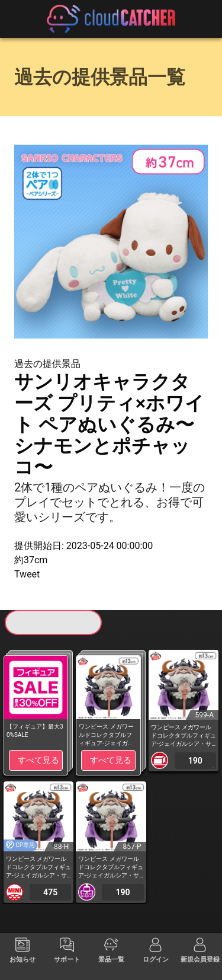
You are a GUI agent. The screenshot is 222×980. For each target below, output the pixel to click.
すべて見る (38, 760)
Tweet (27, 574)
